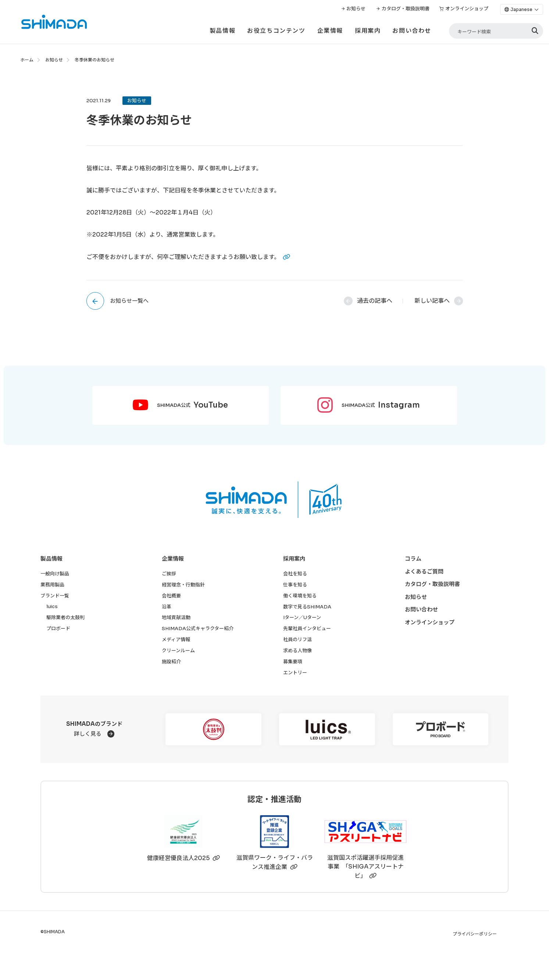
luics (52, 606)
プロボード (58, 629)
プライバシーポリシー (475, 934)
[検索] (535, 31)
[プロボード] (441, 729)
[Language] (522, 9)
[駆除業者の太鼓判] (213, 729)
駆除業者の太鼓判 (65, 617)
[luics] (327, 729)
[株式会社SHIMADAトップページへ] (44, 22)
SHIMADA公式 (192, 405)
